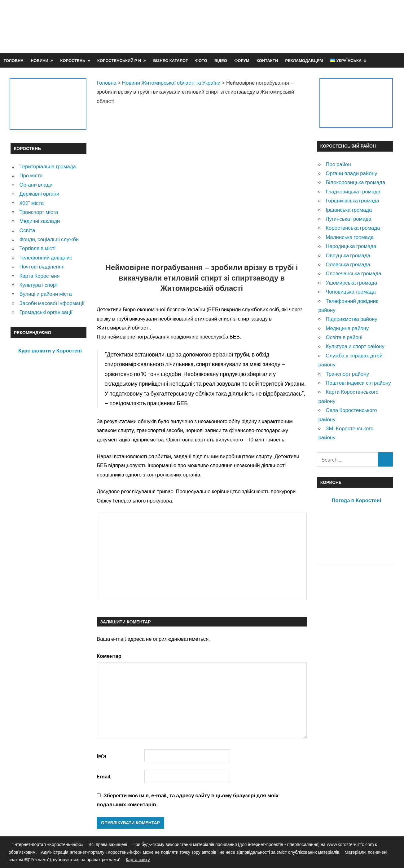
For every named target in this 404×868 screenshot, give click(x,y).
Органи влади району (351, 173)
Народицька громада (351, 246)
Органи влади (36, 185)
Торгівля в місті (37, 248)
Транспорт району (347, 374)
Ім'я (101, 756)
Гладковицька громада (353, 191)
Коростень (73, 60)
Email (104, 776)
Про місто (31, 175)
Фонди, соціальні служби (49, 239)
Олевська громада (348, 264)
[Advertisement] (281, 26)
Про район (338, 164)
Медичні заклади (40, 221)
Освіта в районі (344, 337)
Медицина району (347, 328)
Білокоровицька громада (355, 182)
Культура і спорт (39, 285)
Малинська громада (350, 237)
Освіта (27, 230)
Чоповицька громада (351, 292)
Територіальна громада (48, 166)
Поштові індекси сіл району (358, 383)
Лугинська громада (348, 219)
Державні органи (39, 194)
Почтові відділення (42, 266)
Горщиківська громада (352, 200)
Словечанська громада (353, 273)
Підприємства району (351, 319)
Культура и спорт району (355, 346)
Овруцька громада (348, 255)
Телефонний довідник (45, 257)
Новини (40, 60)
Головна (14, 60)
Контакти (267, 60)
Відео (221, 60)
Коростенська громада (353, 228)
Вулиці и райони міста (45, 294)
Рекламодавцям (304, 60)
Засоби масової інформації (52, 303)
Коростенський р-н (119, 60)
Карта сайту (138, 859)
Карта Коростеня (39, 276)
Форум (242, 60)
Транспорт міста (39, 212)
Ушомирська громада (351, 283)
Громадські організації (46, 312)
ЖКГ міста (31, 203)
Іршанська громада (349, 210)
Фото (201, 60)
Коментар (109, 656)
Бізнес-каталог (170, 60)
